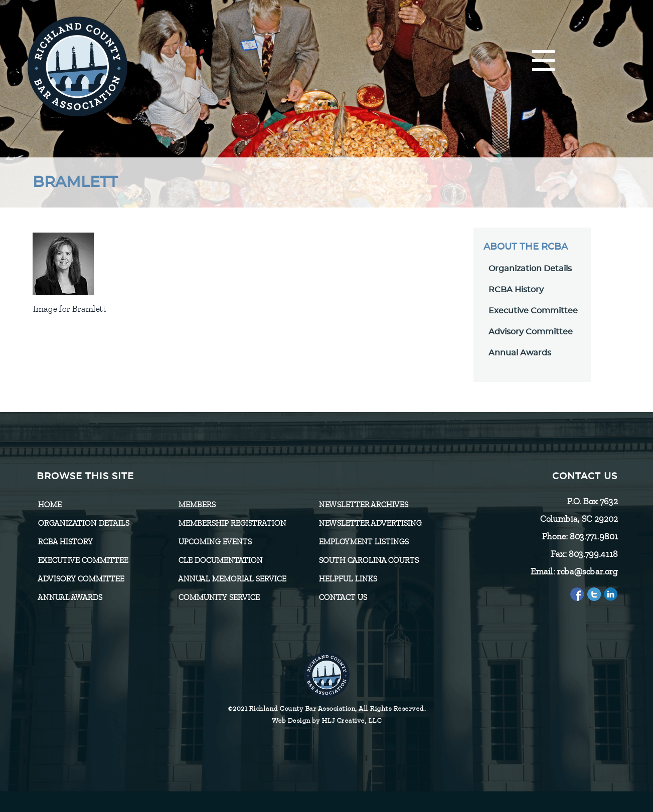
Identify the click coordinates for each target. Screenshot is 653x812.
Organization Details (530, 269)
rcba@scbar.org (587, 571)
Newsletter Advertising (370, 523)
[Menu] (543, 61)
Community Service (219, 597)
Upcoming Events (215, 542)
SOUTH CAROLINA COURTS (368, 560)
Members (197, 505)
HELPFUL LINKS (348, 579)
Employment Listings (363, 542)
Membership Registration (232, 523)
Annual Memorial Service (232, 579)
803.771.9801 (593, 536)
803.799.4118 (593, 554)
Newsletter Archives (363, 505)
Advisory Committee (531, 332)
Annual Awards (520, 353)
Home (49, 505)
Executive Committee (533, 311)
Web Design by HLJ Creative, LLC (327, 721)
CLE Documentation (220, 560)
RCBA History (516, 290)
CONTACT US (343, 597)
